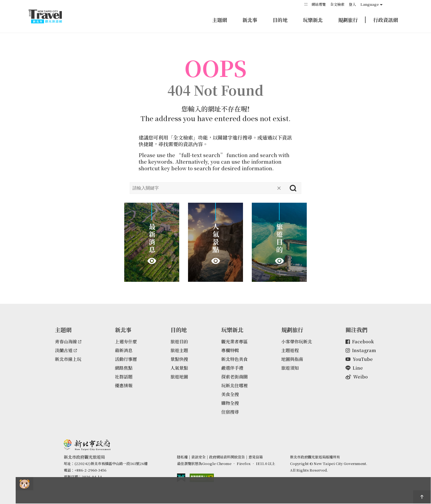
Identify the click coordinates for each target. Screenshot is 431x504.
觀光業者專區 (234, 342)
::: (306, 4)
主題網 (220, 20)
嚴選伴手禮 (232, 368)
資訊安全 (198, 457)
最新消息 (124, 350)
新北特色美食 (234, 359)
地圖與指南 (292, 359)
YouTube (359, 359)
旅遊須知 (290, 368)
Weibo (357, 377)
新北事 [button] (250, 20)
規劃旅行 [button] (348, 20)
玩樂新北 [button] (313, 20)
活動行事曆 (126, 359)
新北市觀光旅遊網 (51, 16)
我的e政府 (181, 478)
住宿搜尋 (230, 412)
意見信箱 (256, 457)
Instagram (361, 350)
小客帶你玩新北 (297, 342)
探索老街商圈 (234, 377)
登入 (352, 4)
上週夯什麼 (126, 342)
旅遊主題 (179, 350)
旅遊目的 (179, 342)
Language (370, 4)
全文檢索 (337, 4)
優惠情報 (124, 385)
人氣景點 (179, 368)
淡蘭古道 (66, 350)
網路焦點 (124, 368)
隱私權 (182, 457)
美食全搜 (230, 394)
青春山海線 (68, 342)
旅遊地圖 (179, 377)
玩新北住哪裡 (234, 385)
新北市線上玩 (68, 359)
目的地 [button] (280, 20)
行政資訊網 (386, 20)
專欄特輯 (230, 350)
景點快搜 (179, 359)
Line (354, 368)
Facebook (360, 342)
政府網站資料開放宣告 (227, 457)
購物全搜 (230, 403)
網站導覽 (319, 4)
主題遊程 (290, 350)
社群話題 (124, 377)
